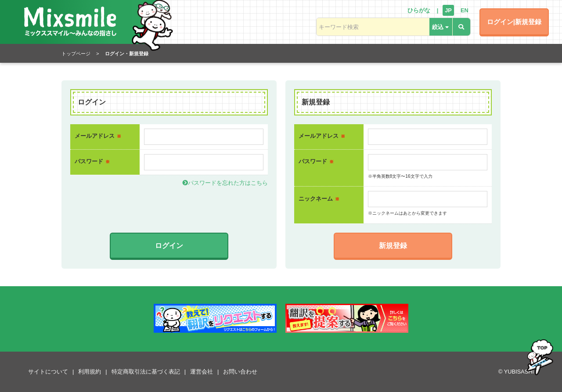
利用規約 (90, 372)
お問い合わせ (240, 372)
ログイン (169, 246)
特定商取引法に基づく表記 (146, 372)
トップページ (76, 54)
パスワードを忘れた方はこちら (225, 183)
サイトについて (48, 372)
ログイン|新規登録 (514, 22)
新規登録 (393, 246)
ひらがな (419, 10)
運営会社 (202, 372)
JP (448, 10)
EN (465, 10)
